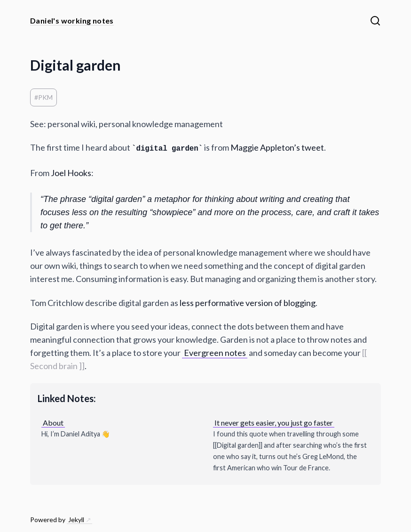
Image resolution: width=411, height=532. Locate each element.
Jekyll (76, 520)
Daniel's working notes (72, 20)
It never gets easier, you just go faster (274, 423)
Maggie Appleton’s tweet (277, 147)
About (53, 423)
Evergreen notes (215, 353)
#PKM (43, 97)
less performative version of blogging (248, 303)
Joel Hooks (71, 173)
